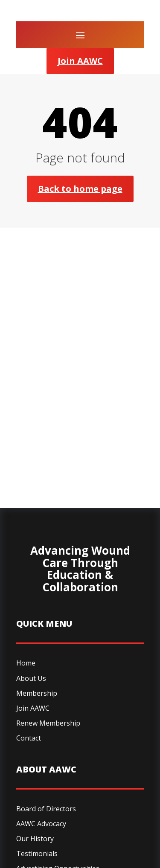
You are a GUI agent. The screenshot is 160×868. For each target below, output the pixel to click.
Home (26, 663)
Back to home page (80, 189)
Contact (29, 738)
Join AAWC (80, 61)
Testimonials (37, 854)
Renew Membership (48, 723)
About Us (31, 678)
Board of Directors (46, 809)
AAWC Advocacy (41, 824)
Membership (37, 693)
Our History (35, 839)
